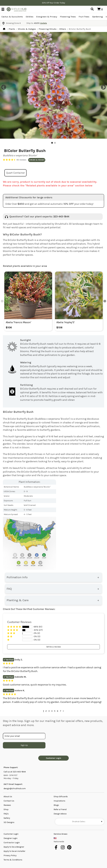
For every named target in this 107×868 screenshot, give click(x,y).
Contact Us (9, 801)
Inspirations (59, 801)
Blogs (56, 805)
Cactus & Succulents (12, 17)
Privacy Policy (10, 855)
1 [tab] (52, 143)
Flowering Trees (68, 17)
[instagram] (63, 849)
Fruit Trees (84, 17)
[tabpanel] (54, 85)
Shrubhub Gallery (87, 822)
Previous (2, 86)
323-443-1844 (61, 216)
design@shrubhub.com (15, 788)
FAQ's (6, 814)
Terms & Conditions (13, 860)
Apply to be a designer (14, 847)
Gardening (98, 17)
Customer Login (54, 758)
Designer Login (10, 838)
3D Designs (9, 822)
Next (102, 86)
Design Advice (60, 814)
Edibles (30, 17)
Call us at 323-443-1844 (15, 772)
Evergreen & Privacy (47, 17)
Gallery (7, 818)
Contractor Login (12, 843)
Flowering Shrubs (48, 29)
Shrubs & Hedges (27, 29)
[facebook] (57, 849)
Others (63, 29)
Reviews (7, 805)
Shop (6, 809)
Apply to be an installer (14, 851)
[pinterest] (70, 849)
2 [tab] (55, 143)
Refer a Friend (60, 809)
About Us (8, 797)
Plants (12, 29)
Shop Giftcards (61, 797)
